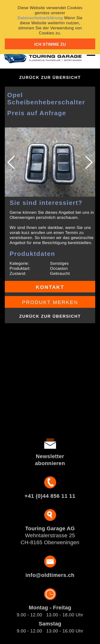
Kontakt (50, 287)
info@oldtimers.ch (50, 575)
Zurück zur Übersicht (50, 78)
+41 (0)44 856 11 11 (50, 496)
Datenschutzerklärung (40, 18)
